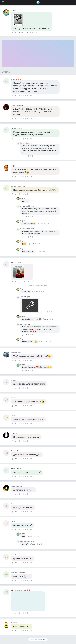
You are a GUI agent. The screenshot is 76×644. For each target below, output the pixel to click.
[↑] (31, 33)
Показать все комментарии (38, 286)
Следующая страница (38, 639)
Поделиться (37, 32)
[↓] (34, 33)
